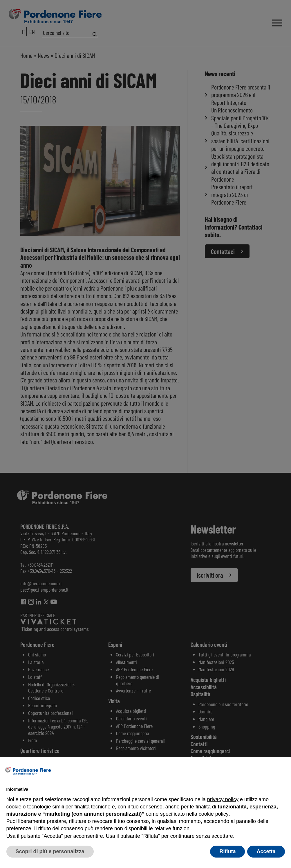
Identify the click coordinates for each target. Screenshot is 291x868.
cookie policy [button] (214, 814)
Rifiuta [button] (227, 851)
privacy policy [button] (223, 799)
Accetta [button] (266, 851)
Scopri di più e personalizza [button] (50, 851)
